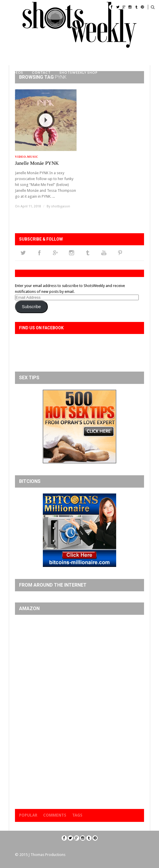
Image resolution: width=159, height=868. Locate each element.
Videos (16, 72)
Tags (77, 815)
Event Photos (108, 58)
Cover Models (48, 58)
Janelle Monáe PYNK (37, 163)
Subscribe (31, 307)
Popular (28, 815)
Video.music (27, 157)
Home (19, 58)
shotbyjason (61, 206)
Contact (41, 72)
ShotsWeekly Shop (79, 72)
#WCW (78, 58)
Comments (55, 815)
